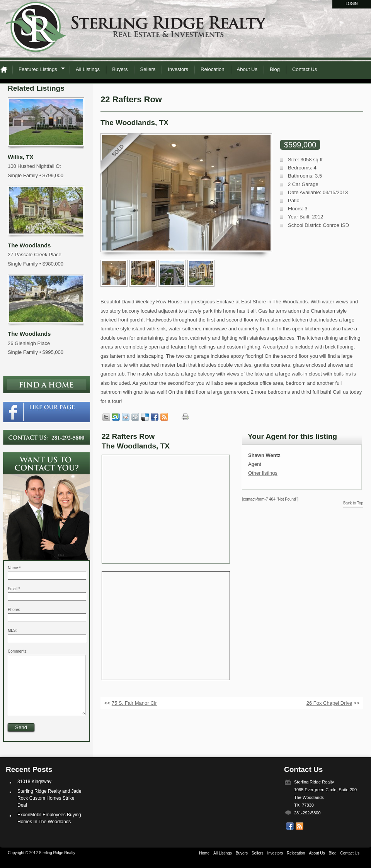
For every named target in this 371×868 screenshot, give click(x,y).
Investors (178, 69)
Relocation (212, 69)
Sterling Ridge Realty (135, 30)
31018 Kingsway (34, 793)
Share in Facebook (155, 417)
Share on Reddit (126, 417)
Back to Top (353, 503)
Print (185, 417)
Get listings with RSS (164, 417)
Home (6, 69)
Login (351, 4)
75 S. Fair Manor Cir (134, 703)
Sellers (148, 69)
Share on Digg (135, 417)
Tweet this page (106, 417)
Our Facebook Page (290, 838)
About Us (247, 69)
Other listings (263, 473)
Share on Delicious (145, 417)
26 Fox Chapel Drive (329, 703)
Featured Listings (39, 70)
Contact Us (305, 69)
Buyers (120, 69)
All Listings (88, 69)
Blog (275, 69)
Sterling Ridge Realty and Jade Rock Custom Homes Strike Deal (49, 810)
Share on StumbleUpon (116, 417)
